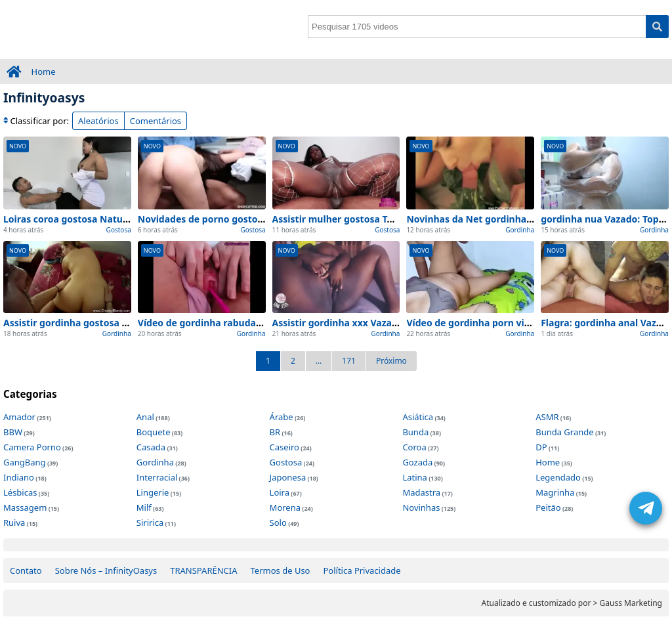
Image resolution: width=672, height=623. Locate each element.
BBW (13, 432)
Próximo (391, 361)
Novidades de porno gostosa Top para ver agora (247, 219)
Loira (280, 492)
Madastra (421, 492)
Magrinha (555, 492)
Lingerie (153, 492)
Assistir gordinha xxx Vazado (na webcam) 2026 (380, 323)
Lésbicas (20, 492)
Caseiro (284, 447)
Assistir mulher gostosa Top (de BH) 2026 (365, 219)
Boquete (154, 432)
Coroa (414, 447)
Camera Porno (32, 447)
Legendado (558, 477)
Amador (19, 417)
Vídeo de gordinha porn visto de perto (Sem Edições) (525, 323)
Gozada (417, 462)
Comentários (156, 121)
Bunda (415, 432)
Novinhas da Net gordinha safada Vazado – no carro (524, 219)
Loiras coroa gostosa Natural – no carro (93, 219)
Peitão (548, 507)
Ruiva (14, 523)
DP (541, 447)
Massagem (25, 507)
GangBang (25, 462)
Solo (278, 523)
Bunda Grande (564, 432)
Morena (285, 507)
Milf (144, 507)
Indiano (19, 477)
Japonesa (288, 477)
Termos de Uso (281, 570)
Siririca (150, 523)
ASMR (547, 417)
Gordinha (520, 230)
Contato (26, 570)
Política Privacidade (362, 570)
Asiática (418, 417)
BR (275, 432)
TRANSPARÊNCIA (203, 570)
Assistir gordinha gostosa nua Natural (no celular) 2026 (129, 323)
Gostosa (119, 230)
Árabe (282, 417)
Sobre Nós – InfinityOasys (106, 570)
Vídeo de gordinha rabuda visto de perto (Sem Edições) (262, 323)
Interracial (157, 477)
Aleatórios (98, 121)
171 (349, 361)
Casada (151, 447)
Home (44, 72)
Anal (145, 417)
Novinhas (421, 507)
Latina (414, 477)
